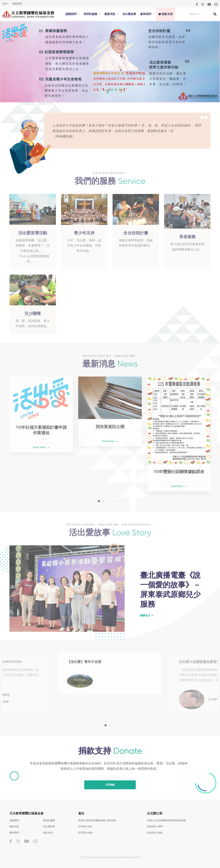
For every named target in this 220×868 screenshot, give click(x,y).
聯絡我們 (17, 4)
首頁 (5, 4)
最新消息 (14, 827)
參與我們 (14, 833)
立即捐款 (110, 785)
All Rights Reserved (129, 857)
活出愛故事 (49, 827)
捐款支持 (48, 833)
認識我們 (14, 821)
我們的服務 (49, 821)
